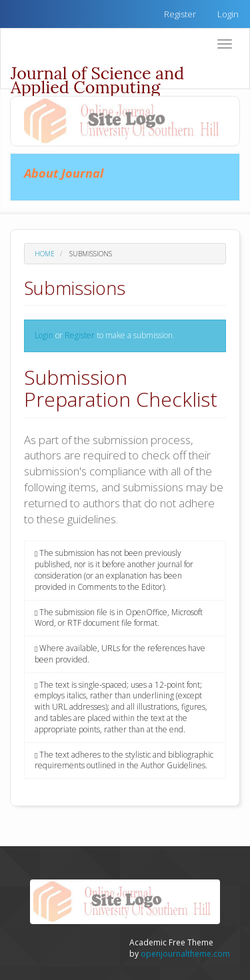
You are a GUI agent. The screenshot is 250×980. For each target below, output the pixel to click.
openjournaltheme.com (185, 954)
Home (45, 254)
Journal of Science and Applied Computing (97, 76)
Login (228, 14)
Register (180, 14)
